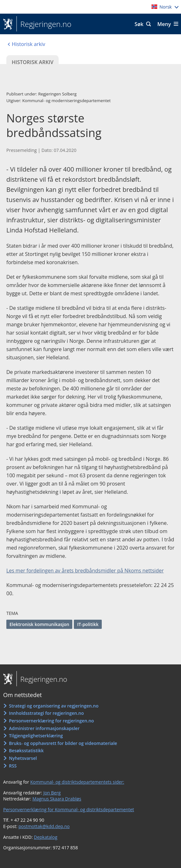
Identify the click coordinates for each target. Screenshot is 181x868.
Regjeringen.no (44, 24)
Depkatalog (46, 837)
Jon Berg (52, 793)
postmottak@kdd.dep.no (44, 826)
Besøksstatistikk (26, 751)
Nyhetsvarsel (23, 758)
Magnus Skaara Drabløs (57, 799)
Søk (139, 24)
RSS (13, 766)
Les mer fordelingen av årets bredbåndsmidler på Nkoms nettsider (85, 571)
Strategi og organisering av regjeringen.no (54, 706)
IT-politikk (88, 624)
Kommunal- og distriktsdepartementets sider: (77, 782)
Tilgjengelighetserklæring (36, 736)
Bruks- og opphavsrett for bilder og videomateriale (63, 743)
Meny (164, 24)
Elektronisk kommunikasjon (39, 624)
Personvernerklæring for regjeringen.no (51, 721)
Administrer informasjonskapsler (44, 728)
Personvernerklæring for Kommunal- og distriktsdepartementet (69, 809)
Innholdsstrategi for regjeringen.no (46, 713)
